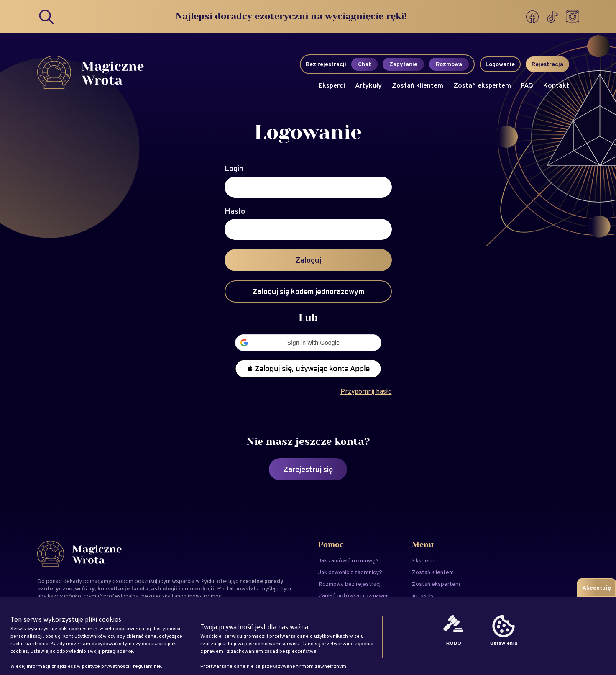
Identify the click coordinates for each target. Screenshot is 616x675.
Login (234, 169)
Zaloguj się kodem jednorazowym (308, 291)
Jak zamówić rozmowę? (349, 560)
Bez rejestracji (326, 64)
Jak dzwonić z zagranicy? (350, 572)
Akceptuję (597, 588)
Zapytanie (403, 64)
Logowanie (500, 64)
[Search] (47, 17)
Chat (364, 64)
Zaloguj (308, 260)
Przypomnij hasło (366, 391)
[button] (308, 343)
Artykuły (368, 86)
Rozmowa (449, 64)
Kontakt (556, 86)
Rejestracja (547, 64)
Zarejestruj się (308, 469)
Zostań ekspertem (482, 86)
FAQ (527, 86)
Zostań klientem (418, 86)
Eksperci (332, 86)
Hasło (235, 211)
